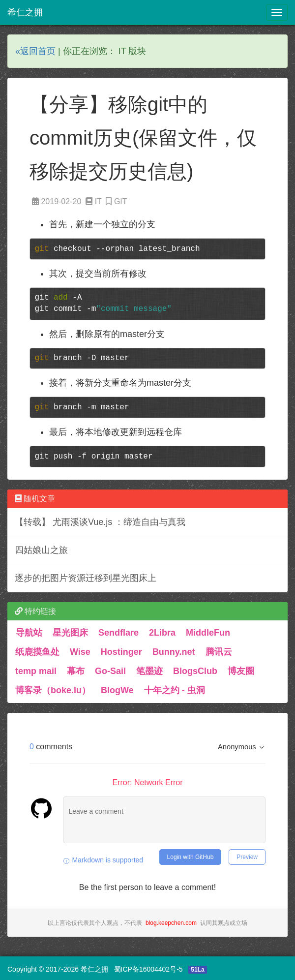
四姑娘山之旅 (41, 550)
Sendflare (118, 633)
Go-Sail (110, 671)
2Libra (162, 633)
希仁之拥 (25, 12)
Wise (80, 652)
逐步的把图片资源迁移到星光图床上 (86, 578)
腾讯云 (219, 652)
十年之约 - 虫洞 (175, 690)
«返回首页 (35, 51)
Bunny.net (174, 652)
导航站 (29, 633)
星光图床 (70, 633)
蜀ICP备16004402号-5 (148, 969)
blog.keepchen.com (171, 923)
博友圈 (241, 671)
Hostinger (121, 652)
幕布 (76, 671)
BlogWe (117, 690)
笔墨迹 (149, 671)
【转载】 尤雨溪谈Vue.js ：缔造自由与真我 (100, 522)
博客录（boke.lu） (53, 690)
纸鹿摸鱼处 (37, 652)
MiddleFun (208, 633)
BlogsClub (195, 671)
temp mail (36, 671)
